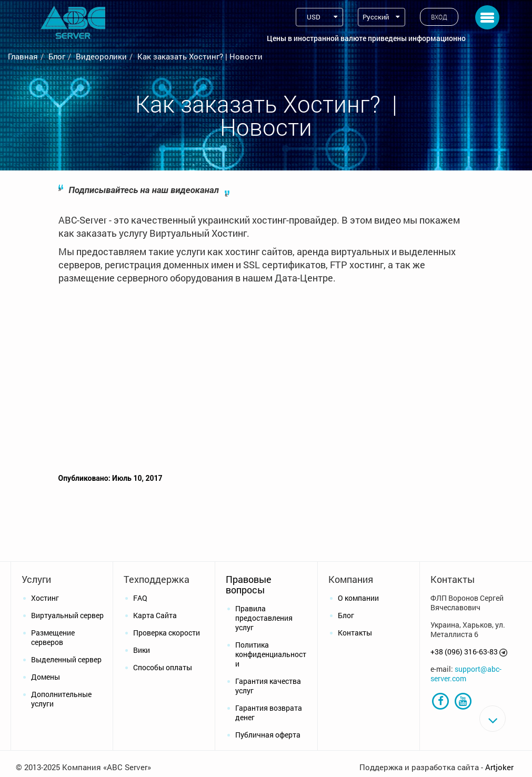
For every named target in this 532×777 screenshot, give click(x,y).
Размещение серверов (53, 637)
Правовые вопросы (249, 584)
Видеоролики (101, 56)
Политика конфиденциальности (271, 654)
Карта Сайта (155, 615)
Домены (46, 677)
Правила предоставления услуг (264, 618)
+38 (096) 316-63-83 (464, 652)
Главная (23, 56)
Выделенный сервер (66, 659)
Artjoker (499, 767)
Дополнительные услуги (61, 699)
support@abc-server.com (466, 674)
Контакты (355, 633)
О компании (358, 598)
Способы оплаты (163, 667)
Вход (439, 17)
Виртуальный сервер (67, 615)
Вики (142, 650)
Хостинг (45, 598)
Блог (57, 56)
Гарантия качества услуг (268, 686)
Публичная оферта (268, 735)
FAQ (140, 598)
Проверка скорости (167, 633)
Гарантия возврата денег (269, 713)
